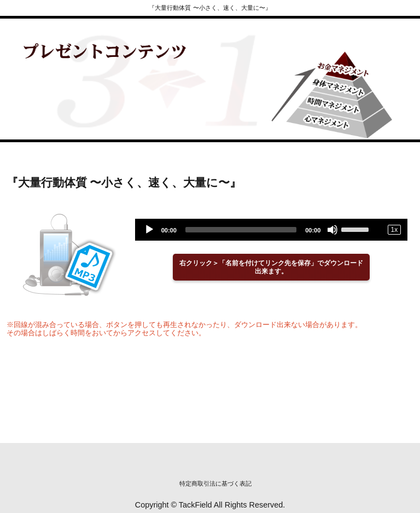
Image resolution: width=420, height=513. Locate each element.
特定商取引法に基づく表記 (215, 483)
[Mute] (332, 230)
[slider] (241, 230)
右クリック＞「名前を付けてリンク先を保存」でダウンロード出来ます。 (271, 267)
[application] (272, 230)
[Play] (149, 230)
